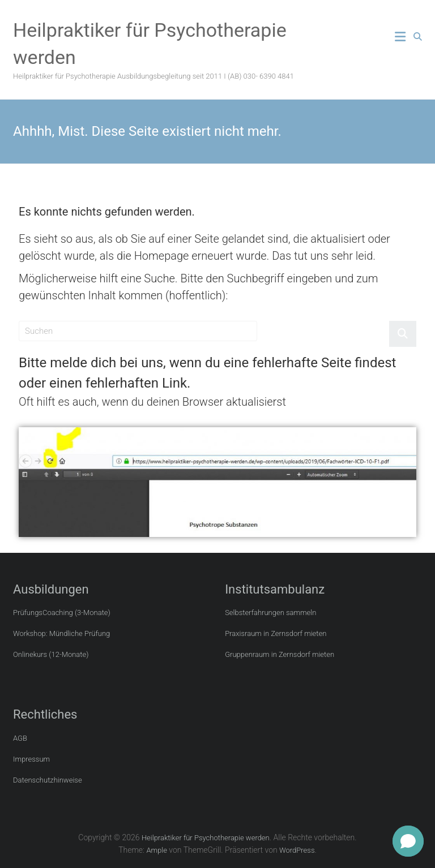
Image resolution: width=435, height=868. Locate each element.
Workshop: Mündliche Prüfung (61, 633)
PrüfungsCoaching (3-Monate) (62, 613)
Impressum (31, 759)
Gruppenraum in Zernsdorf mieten (280, 654)
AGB (20, 738)
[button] (408, 841)
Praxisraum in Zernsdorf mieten (276, 633)
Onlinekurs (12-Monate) (51, 654)
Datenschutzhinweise (48, 780)
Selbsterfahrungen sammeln (270, 613)
